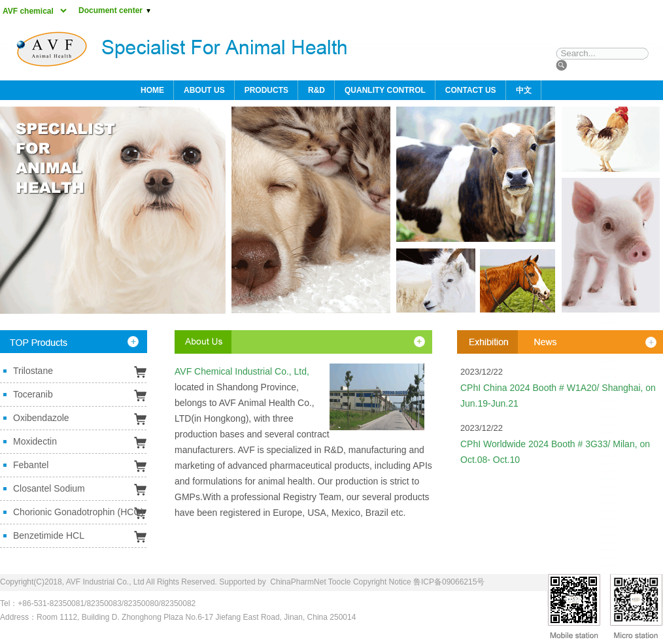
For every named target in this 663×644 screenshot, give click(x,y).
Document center (116, 10)
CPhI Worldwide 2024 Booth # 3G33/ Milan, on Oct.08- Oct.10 (555, 452)
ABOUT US (204, 90)
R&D (316, 90)
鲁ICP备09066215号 (449, 582)
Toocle (340, 582)
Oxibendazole (41, 418)
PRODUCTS (266, 90)
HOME (152, 90)
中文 (524, 90)
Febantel (31, 465)
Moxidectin (35, 441)
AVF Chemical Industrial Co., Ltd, (242, 371)
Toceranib (33, 394)
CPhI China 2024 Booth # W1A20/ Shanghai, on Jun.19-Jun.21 (558, 396)
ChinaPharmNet (298, 582)
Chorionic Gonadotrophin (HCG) (78, 512)
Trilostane (33, 371)
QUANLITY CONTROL (385, 90)
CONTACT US (471, 90)
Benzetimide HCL (49, 535)
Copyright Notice (382, 582)
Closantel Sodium (49, 488)
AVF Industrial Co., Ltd (105, 582)
